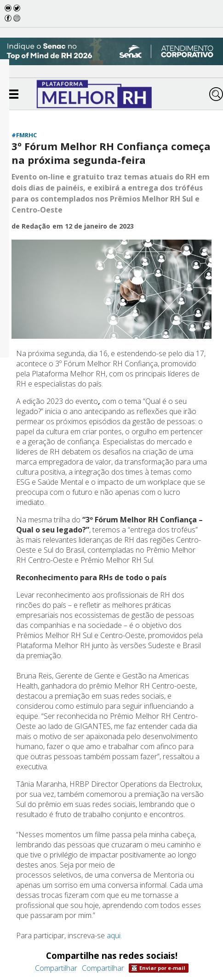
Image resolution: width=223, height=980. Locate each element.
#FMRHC (24, 135)
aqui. (114, 935)
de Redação (31, 226)
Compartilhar (56, 968)
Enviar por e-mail (158, 968)
